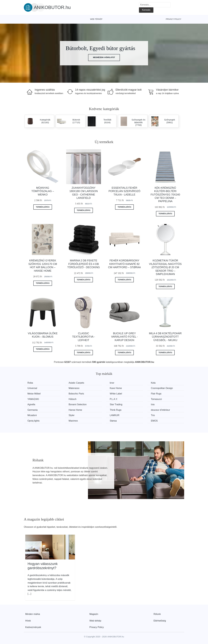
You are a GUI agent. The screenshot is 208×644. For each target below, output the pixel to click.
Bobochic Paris (76, 394)
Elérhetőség (160, 621)
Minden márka (33, 614)
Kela (153, 383)
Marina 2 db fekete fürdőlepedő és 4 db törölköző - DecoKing (84, 264)
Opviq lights (34, 421)
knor (112, 383)
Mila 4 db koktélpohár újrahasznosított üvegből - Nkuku (165, 337)
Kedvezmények (33, 627)
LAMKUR (115, 415)
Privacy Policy (174, 19)
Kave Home (116, 388)
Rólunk (157, 614)
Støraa (113, 421)
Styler (72, 415)
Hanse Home (75, 410)
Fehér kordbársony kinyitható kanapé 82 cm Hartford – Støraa (124, 264)
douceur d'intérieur (160, 410)
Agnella (31, 404)
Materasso (74, 388)
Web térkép (96, 19)
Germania (32, 410)
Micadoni (32, 415)
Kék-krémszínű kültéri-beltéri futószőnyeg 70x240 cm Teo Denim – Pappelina (165, 195)
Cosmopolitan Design (162, 388)
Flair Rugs (156, 394)
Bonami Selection (78, 404)
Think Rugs (116, 410)
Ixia (153, 404)
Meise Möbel (34, 394)
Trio (153, 415)
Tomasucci (156, 399)
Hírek (28, 621)
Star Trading (116, 404)
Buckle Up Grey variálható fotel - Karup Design (124, 337)
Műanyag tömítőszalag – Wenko (43, 191)
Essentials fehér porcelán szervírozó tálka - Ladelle (124, 191)
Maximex (73, 421)
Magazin (94, 614)
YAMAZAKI (33, 399)
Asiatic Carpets (76, 383)
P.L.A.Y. (114, 399)
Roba (30, 383)
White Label (116, 394)
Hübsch (73, 399)
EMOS (154, 421)
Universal (32, 388)
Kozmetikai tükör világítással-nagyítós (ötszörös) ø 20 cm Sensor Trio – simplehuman (165, 267)
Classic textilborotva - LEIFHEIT (84, 337)
